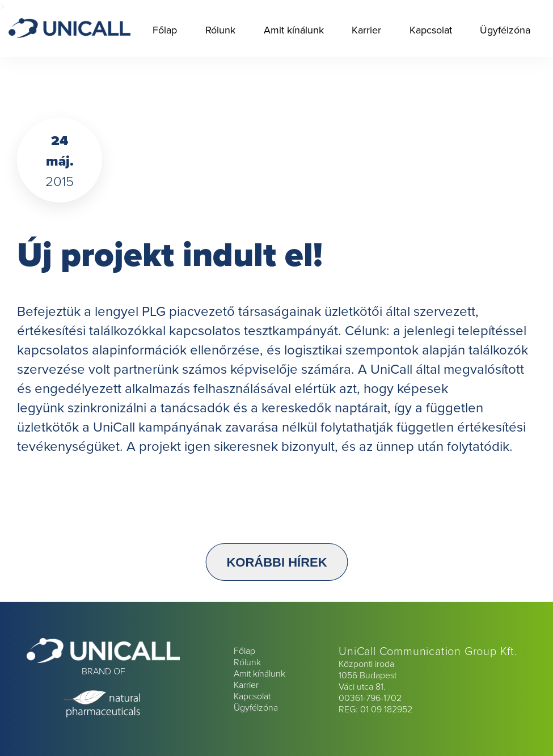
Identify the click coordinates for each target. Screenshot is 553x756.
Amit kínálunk (294, 30)
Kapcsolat (431, 30)
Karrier (366, 30)
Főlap (165, 30)
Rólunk (220, 30)
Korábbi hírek (276, 562)
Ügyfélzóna (505, 30)
